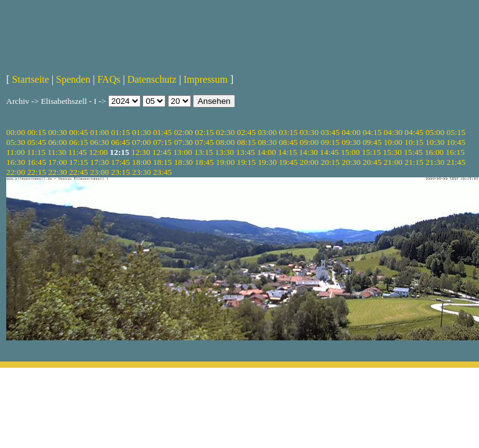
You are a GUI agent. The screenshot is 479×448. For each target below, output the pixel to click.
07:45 (204, 142)
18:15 (162, 162)
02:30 (225, 132)
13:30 (225, 152)
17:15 (78, 162)
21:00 (393, 162)
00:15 (37, 132)
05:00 (435, 132)
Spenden (73, 79)
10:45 (456, 142)
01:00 (100, 132)
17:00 (57, 162)
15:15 (371, 152)
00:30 (57, 132)
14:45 (329, 152)
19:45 (288, 162)
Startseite (30, 79)
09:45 (372, 142)
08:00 (225, 142)
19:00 (225, 162)
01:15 (121, 132)
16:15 (455, 152)
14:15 (287, 152)
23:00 (100, 172)
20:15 (330, 162)
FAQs (109, 79)
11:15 (36, 152)
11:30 (57, 152)
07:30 (184, 142)
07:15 (162, 142)
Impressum (206, 79)
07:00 (141, 142)
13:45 (246, 152)
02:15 (204, 132)
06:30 (100, 142)
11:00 (16, 152)
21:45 (456, 162)
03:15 (288, 132)
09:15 (330, 142)
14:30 (309, 152)
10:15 (414, 142)
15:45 (413, 152)
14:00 (266, 152)
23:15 (121, 172)
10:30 (435, 142)
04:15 (372, 132)
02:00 (184, 132)
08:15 (246, 142)
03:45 (330, 132)
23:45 (162, 172)
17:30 (100, 162)
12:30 (141, 152)
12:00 (98, 152)
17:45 (121, 162)
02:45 (246, 132)
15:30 (392, 152)
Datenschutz (152, 79)
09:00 (309, 142)
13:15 (203, 152)
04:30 (393, 132)
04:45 (414, 132)
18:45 (204, 162)
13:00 (182, 152)
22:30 (57, 172)
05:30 (16, 142)
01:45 (162, 132)
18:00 (141, 162)
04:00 (351, 132)
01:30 (141, 132)
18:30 (184, 162)
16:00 (434, 152)
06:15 (78, 142)
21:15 (414, 162)
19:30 (267, 162)
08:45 (288, 142)
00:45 (78, 132)
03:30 (309, 132)
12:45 (162, 152)
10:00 (393, 142)
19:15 (246, 162)
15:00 (350, 152)
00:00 (16, 132)
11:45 (78, 152)
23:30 (141, 172)
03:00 (267, 132)
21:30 (435, 162)
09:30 (351, 142)
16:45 (37, 162)
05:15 (456, 132)
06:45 (121, 142)
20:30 (351, 162)
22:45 (78, 172)
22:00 (16, 172)
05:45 (37, 142)
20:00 (309, 162)
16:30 (16, 162)
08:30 (267, 142)
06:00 (57, 142)
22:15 (37, 172)
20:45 (372, 162)
